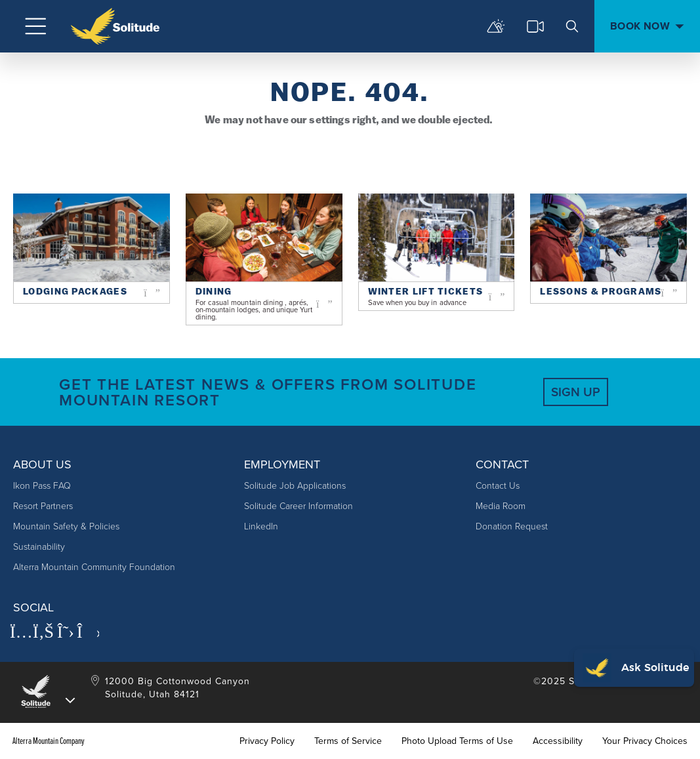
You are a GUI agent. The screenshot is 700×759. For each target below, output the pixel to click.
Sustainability (39, 547)
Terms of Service (348, 741)
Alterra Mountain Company (49, 741)
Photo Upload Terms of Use (457, 741)
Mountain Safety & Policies (66, 526)
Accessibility (558, 741)
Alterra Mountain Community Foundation (94, 567)
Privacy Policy (267, 741)
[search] (572, 26)
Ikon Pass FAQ (42, 486)
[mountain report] (496, 26)
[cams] (535, 26)
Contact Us (498, 486)
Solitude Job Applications (295, 486)
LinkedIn (261, 526)
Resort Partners (43, 506)
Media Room (501, 506)
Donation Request (512, 526)
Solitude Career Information (299, 506)
